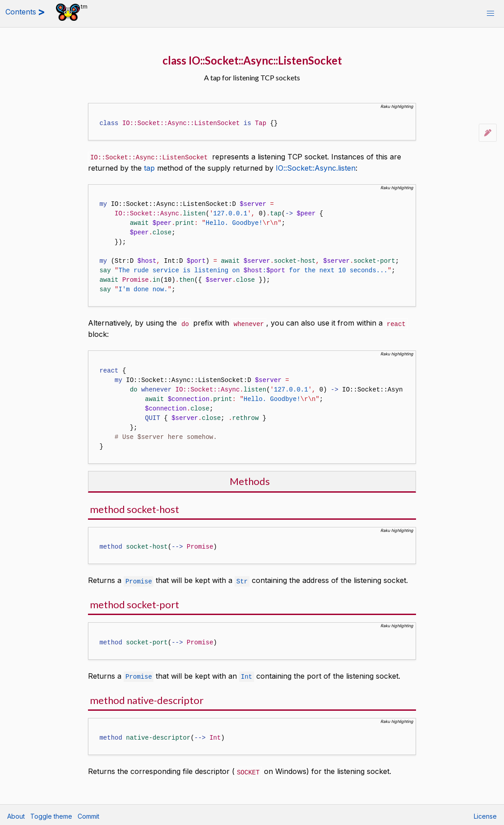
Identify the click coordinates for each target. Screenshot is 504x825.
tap (149, 168)
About (16, 814)
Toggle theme (51, 814)
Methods (250, 480)
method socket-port (134, 603)
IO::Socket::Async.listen (316, 168)
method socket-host (134, 508)
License (485, 814)
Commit (88, 814)
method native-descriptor (147, 698)
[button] (490, 14)
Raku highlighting (397, 106)
